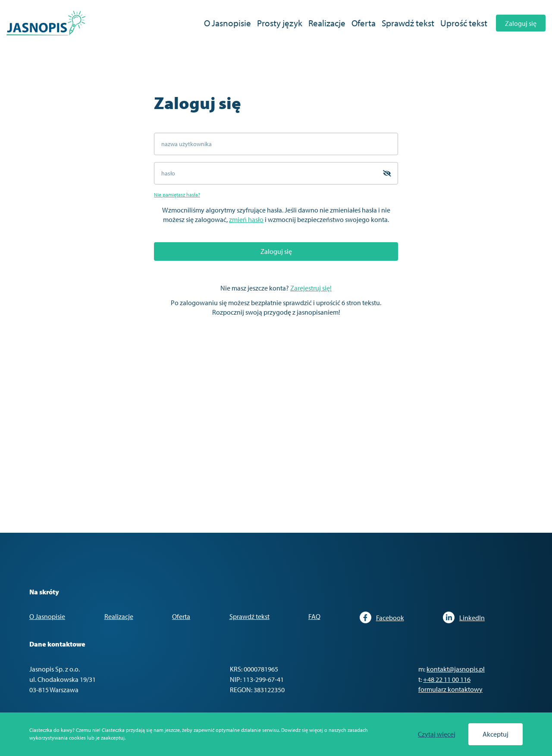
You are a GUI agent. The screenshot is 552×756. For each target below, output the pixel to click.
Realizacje (327, 23)
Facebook (382, 617)
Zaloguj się (521, 23)
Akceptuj (496, 734)
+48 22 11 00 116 (447, 679)
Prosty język (280, 23)
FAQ (314, 616)
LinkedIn (464, 617)
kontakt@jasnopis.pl (456, 669)
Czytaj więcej (437, 734)
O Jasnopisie (227, 23)
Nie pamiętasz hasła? (177, 195)
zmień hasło (246, 219)
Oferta (364, 23)
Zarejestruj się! (311, 288)
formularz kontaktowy (450, 689)
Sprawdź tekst (408, 23)
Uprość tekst (464, 23)
